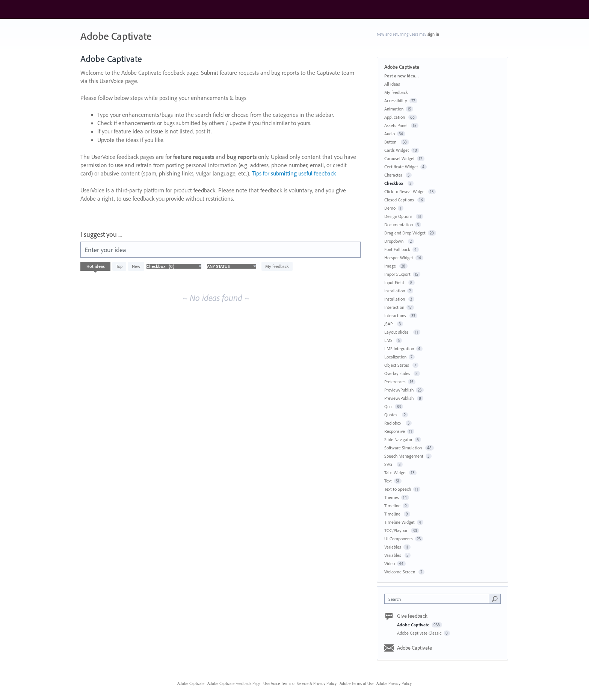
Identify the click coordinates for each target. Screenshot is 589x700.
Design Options (399, 216)
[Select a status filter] (232, 266)
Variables (393, 547)
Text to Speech (398, 489)
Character (394, 175)
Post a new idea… (402, 76)
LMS (389, 340)
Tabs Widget (396, 472)
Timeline (392, 506)
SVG (389, 464)
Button (391, 142)
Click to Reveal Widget (405, 191)
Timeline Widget (399, 522)
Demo (390, 208)
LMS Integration (399, 348)
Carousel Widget (399, 158)
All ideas (392, 84)
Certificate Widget (401, 167)
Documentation (399, 225)
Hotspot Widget (399, 258)
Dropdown (395, 241)
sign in (433, 34)
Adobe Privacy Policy (394, 683)
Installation (395, 291)
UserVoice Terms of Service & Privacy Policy (300, 683)
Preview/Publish (399, 390)
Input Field (395, 282)
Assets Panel (396, 125)
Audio (390, 134)
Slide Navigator (398, 439)
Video (390, 563)
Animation (394, 109)
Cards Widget (397, 150)
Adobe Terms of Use (356, 683)
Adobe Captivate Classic (420, 633)
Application (395, 117)
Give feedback (412, 616)
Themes (392, 497)
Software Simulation (404, 448)
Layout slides (398, 332)
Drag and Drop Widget (405, 233)
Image (391, 266)
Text (388, 481)
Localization (395, 357)
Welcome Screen (400, 572)
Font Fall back (397, 249)
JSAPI (390, 324)
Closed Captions (400, 200)
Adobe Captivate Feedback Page (234, 683)
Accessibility (396, 101)
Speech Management (404, 456)
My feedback (277, 266)
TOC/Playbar (396, 530)
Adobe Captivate (414, 625)
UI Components (399, 539)
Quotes (392, 415)
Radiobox (394, 423)
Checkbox (395, 183)
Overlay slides (398, 373)
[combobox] (439, 599)
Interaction (394, 307)
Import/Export (397, 274)
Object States (397, 365)
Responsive (395, 431)
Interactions (396, 315)
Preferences (395, 382)
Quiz (388, 406)
